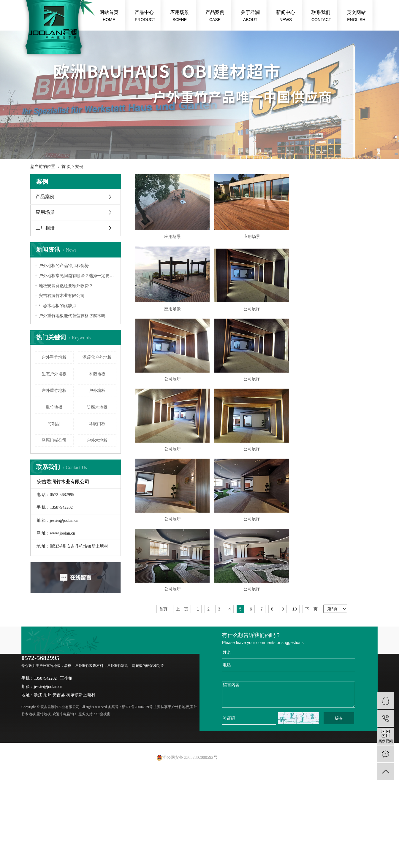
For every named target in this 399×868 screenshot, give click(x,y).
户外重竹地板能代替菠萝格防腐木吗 (72, 316)
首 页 (66, 167)
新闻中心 (286, 16)
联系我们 (321, 16)
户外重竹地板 (54, 391)
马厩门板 (97, 424)
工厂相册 (45, 228)
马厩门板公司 (54, 440)
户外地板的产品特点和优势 (64, 266)
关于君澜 (250, 16)
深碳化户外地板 (97, 357)
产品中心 (145, 16)
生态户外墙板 (54, 374)
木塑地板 (97, 374)
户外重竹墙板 (54, 357)
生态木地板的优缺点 (58, 306)
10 (295, 617)
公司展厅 (254, 312)
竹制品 (54, 424)
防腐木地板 (97, 407)
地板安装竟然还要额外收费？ (66, 286)
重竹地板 (54, 407)
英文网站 (356, 16)
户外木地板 (97, 440)
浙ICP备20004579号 (137, 715)
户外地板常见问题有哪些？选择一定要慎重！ (78, 276)
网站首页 (109, 16)
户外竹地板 (180, 715)
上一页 (182, 617)
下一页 (311, 617)
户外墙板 (97, 391)
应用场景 (180, 16)
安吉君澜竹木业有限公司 (62, 296)
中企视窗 (103, 722)
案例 (79, 167)
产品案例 (215, 16)
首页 (163, 617)
